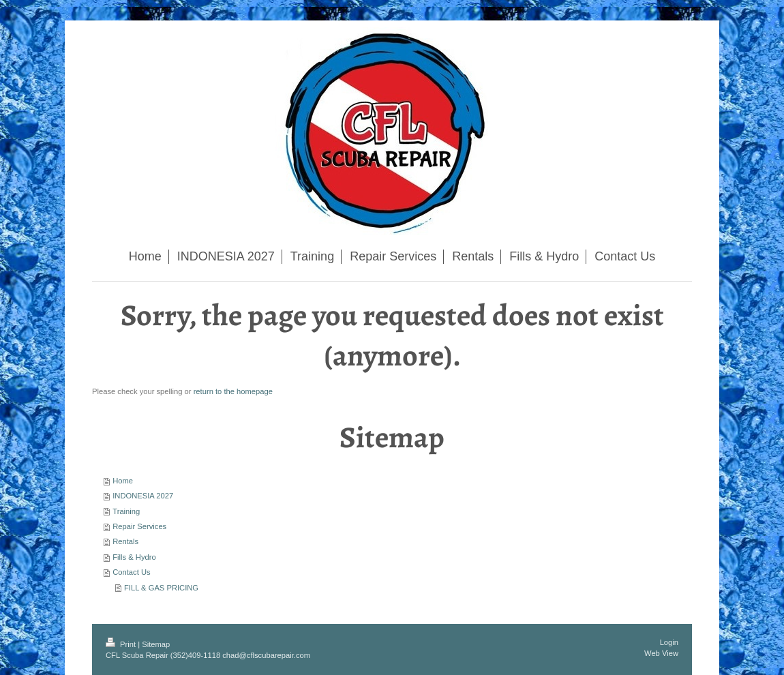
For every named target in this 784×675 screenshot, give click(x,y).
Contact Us (131, 572)
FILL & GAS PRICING (161, 588)
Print (122, 644)
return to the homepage (233, 391)
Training (126, 511)
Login (669, 642)
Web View (661, 653)
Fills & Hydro (134, 557)
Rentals (125, 541)
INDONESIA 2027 (143, 496)
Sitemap (156, 644)
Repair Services (139, 526)
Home (123, 481)
